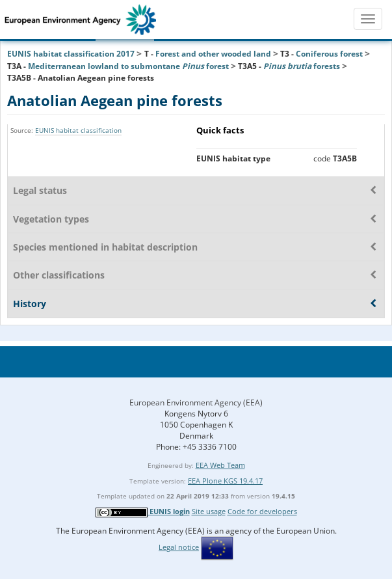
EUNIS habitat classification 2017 (71, 54)
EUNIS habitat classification (78, 130)
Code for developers (262, 511)
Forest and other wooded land (213, 54)
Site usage (209, 511)
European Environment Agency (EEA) (196, 403)
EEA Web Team (220, 465)
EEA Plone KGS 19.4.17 (225, 481)
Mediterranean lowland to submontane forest (128, 66)
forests (302, 66)
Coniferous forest (329, 54)
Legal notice (179, 547)
